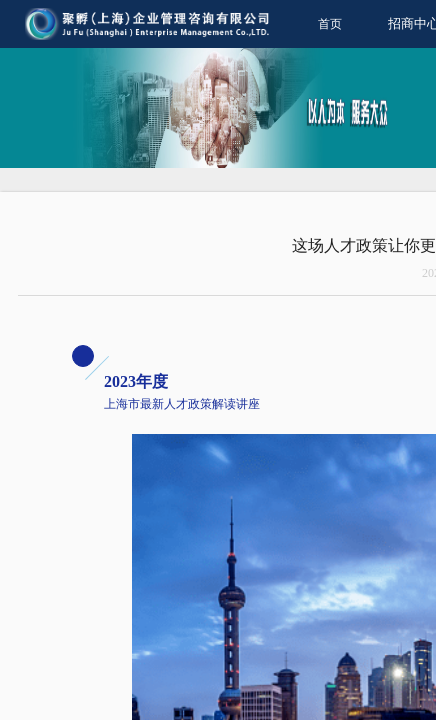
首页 (330, 24)
